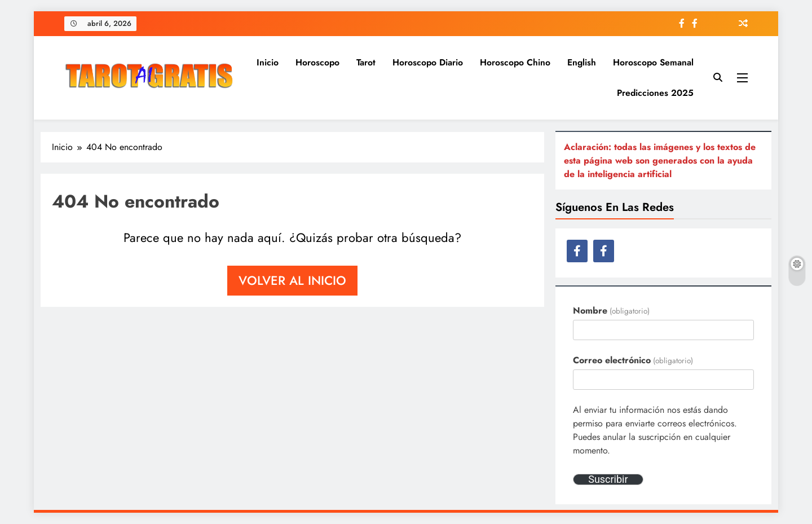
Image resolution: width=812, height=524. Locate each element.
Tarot (366, 62)
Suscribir (608, 479)
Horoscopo (317, 62)
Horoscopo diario (428, 62)
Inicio (268, 62)
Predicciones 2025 (655, 93)
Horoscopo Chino (515, 62)
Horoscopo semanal (653, 62)
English (582, 62)
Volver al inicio (292, 280)
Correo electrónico (633, 360)
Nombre (611, 311)
